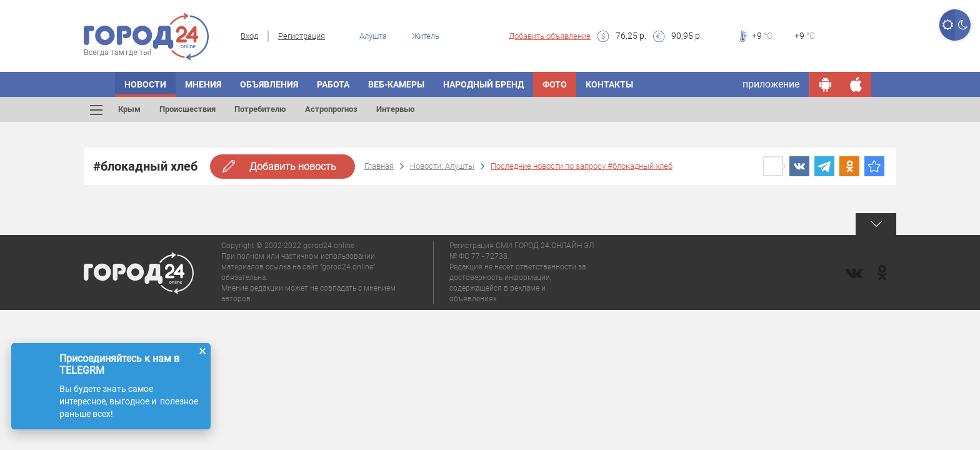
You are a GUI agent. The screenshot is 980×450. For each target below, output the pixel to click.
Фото (555, 84)
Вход (249, 36)
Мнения (203, 84)
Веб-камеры (396, 84)
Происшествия (187, 109)
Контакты (609, 84)
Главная (379, 166)
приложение (771, 84)
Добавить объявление (550, 36)
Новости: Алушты (442, 166)
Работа (333, 84)
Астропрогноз (331, 109)
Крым (129, 109)
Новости (145, 84)
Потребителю (260, 109)
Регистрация (302, 36)
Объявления (269, 84)
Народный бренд (483, 84)
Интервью (396, 109)
